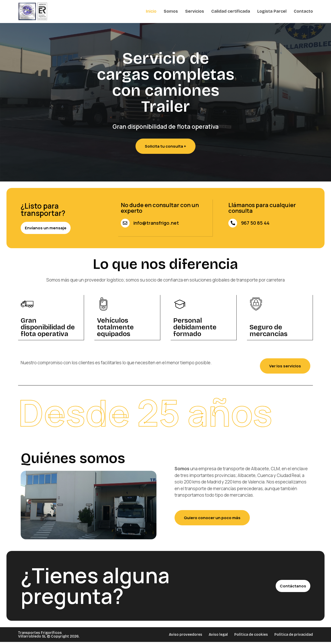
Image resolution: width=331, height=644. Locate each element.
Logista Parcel (272, 11)
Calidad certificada (231, 11)
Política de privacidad (294, 635)
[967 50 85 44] (233, 223)
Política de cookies (251, 635)
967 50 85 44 (255, 223)
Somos (171, 11)
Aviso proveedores (186, 635)
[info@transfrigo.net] (125, 223)
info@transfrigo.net (156, 223)
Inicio (151, 11)
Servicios (195, 11)
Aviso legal (218, 635)
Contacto (303, 11)
